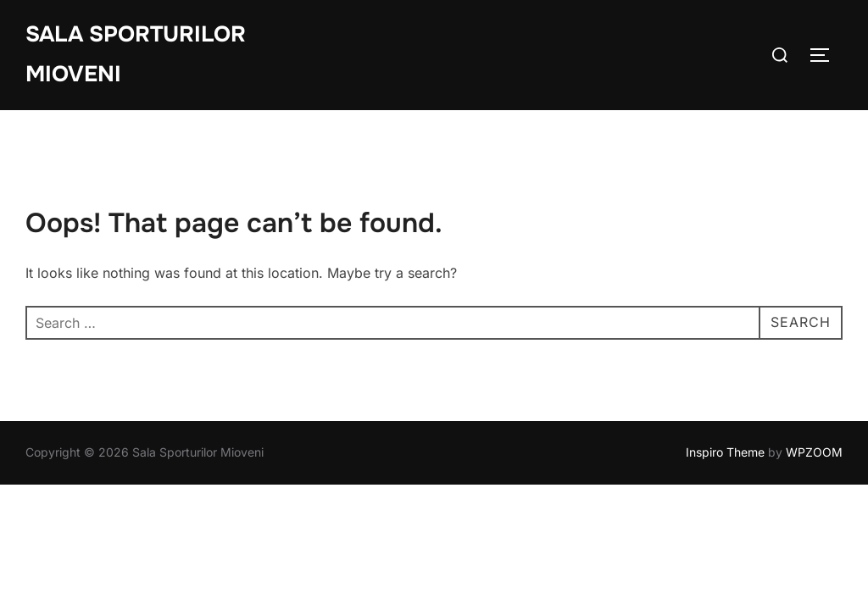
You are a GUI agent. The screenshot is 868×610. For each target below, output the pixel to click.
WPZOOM (814, 452)
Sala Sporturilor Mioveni (136, 54)
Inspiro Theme (725, 452)
